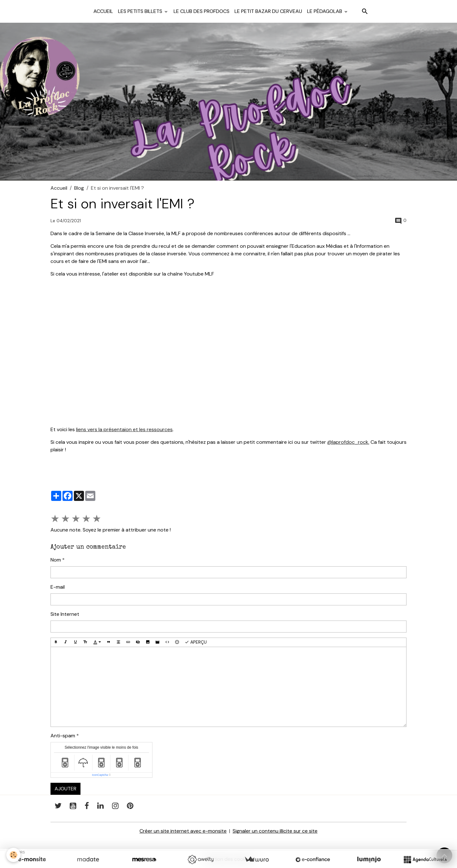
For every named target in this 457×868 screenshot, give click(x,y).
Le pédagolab (325, 11)
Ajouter (65, 789)
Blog (79, 188)
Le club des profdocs (202, 11)
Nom (56, 560)
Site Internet (65, 614)
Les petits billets (141, 11)
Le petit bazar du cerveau (268, 11)
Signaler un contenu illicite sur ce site (275, 831)
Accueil (103, 11)
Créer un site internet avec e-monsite (183, 831)
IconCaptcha (100, 775)
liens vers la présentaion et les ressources (124, 429)
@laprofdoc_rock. (348, 442)
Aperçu (196, 642)
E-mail (58, 587)
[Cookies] (13, 855)
